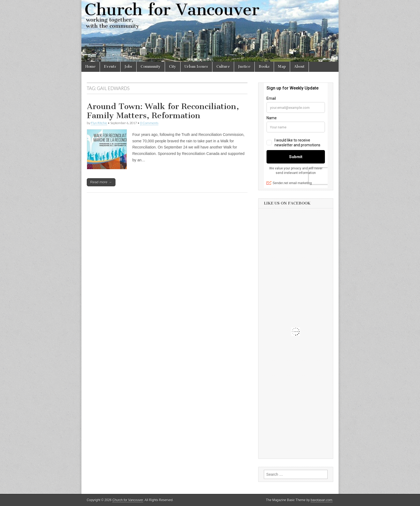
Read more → (101, 182)
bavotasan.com (322, 500)
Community (151, 67)
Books (264, 67)
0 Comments (149, 123)
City (173, 67)
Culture (223, 67)
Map (282, 67)
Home (91, 67)
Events (110, 67)
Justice (244, 67)
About (299, 67)
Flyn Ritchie (99, 123)
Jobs (128, 67)
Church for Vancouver (128, 500)
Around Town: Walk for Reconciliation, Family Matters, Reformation (163, 111)
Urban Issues (196, 67)
